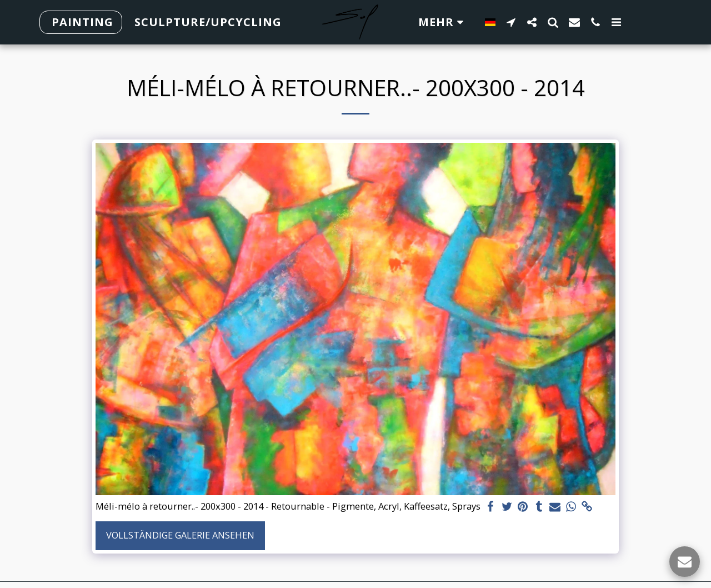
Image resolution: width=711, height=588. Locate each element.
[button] (511, 22)
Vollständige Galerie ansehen (180, 535)
